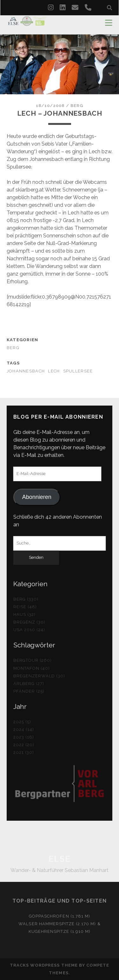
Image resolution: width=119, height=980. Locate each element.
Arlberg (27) (29, 684)
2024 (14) (24, 729)
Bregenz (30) (30, 622)
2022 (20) (24, 745)
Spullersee (78, 371)
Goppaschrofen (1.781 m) (60, 916)
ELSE (60, 859)
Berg (77, 106)
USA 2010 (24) (29, 630)
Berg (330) (26, 599)
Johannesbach (26, 371)
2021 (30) (24, 752)
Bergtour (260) (33, 660)
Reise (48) (25, 607)
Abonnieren (37, 497)
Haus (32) (24, 614)
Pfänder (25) (29, 691)
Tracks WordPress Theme (44, 965)
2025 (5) (22, 722)
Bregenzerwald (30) (39, 676)
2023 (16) (24, 737)
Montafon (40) (32, 668)
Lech (54, 371)
